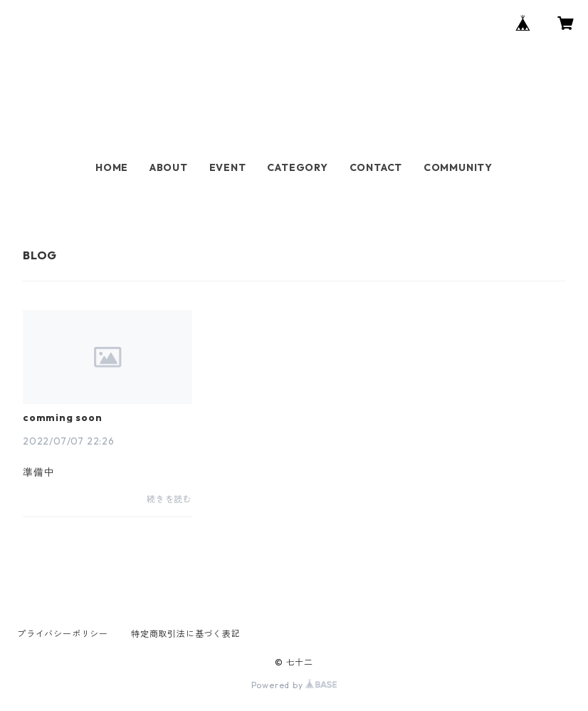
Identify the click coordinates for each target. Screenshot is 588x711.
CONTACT (376, 167)
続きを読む (169, 499)
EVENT (228, 167)
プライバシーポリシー (63, 634)
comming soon (63, 417)
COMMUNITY (458, 167)
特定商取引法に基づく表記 (186, 634)
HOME (112, 167)
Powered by (294, 685)
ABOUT (169, 167)
